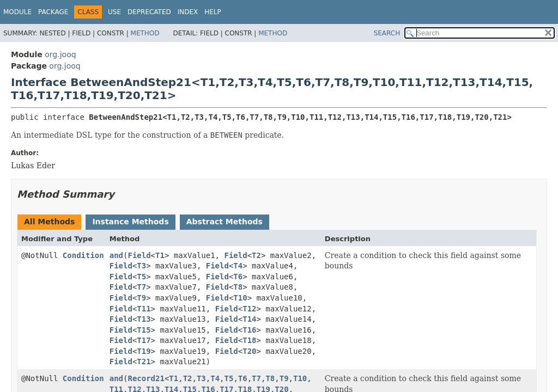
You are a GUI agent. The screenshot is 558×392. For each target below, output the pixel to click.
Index (188, 12)
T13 (144, 319)
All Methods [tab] (49, 222)
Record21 (146, 378)
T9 (141, 298)
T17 (144, 340)
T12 (249, 309)
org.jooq (60, 54)
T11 (144, 309)
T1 (160, 255)
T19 (144, 351)
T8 (238, 287)
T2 (256, 255)
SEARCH (387, 33)
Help (213, 12)
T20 (249, 351)
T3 (141, 266)
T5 (141, 277)
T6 (238, 277)
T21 (144, 362)
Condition (83, 255)
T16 (249, 330)
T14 (249, 319)
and (116, 255)
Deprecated (149, 12)
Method (145, 33)
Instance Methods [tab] (130, 222)
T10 (240, 298)
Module (17, 12)
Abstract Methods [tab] (225, 222)
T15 (144, 330)
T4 (238, 266)
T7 (141, 287)
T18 (249, 340)
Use (114, 12)
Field (139, 255)
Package (53, 12)
